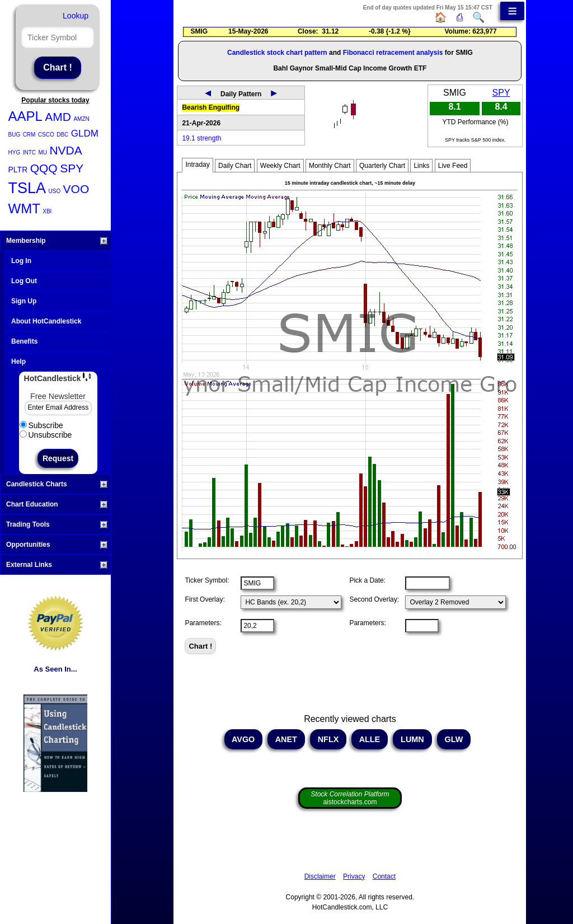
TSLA (27, 188)
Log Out (24, 281)
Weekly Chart (280, 166)
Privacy (354, 876)
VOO (76, 189)
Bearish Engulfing (211, 107)
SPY (72, 168)
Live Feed (453, 166)
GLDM (85, 133)
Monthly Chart (330, 166)
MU (43, 153)
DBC (62, 135)
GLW (454, 739)
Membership (57, 241)
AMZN (81, 119)
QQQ (44, 168)
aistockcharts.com (350, 798)
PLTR (18, 170)
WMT (24, 208)
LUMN (412, 739)
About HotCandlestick (46, 321)
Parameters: (203, 623)
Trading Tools (57, 524)
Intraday (197, 165)
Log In (21, 261)
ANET (286, 739)
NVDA (65, 150)
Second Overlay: (374, 599)
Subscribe (41, 425)
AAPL (25, 116)
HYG (15, 153)
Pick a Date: (367, 580)
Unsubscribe (46, 435)
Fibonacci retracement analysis (393, 53)
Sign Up (24, 301)
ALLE (370, 739)
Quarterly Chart (382, 166)
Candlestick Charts (57, 484)
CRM (29, 135)
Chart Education (57, 504)
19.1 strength (201, 138)
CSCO (46, 135)
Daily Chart (235, 166)
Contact (384, 876)
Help (18, 362)
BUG (15, 135)
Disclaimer (320, 876)
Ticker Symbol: (207, 580)
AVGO (244, 739)
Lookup (76, 16)
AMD (58, 117)
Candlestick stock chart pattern (277, 53)
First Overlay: (205, 599)
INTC (29, 153)
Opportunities (57, 545)
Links (421, 166)
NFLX (328, 739)
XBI (47, 211)
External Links (57, 565)
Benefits (24, 341)
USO (54, 191)
